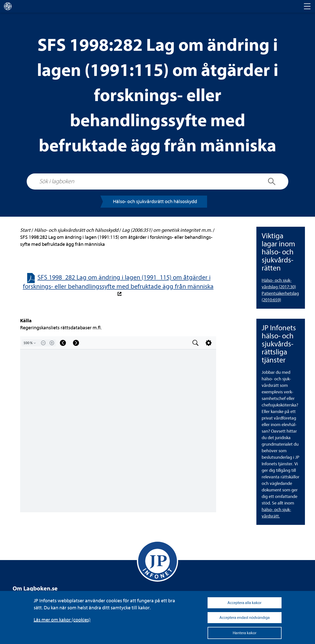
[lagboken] (8, 6)
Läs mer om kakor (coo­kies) (62, 620)
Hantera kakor (245, 633)
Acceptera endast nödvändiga (245, 618)
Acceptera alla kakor (244, 603)
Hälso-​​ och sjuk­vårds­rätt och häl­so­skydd (155, 201)
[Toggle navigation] (307, 6)
